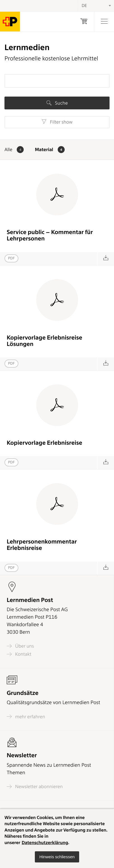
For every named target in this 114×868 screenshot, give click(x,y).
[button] (57, 857)
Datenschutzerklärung (45, 843)
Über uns (20, 646)
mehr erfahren (26, 716)
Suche (57, 103)
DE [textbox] (84, 6)
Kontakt (19, 654)
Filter (57, 122)
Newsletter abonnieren (35, 787)
